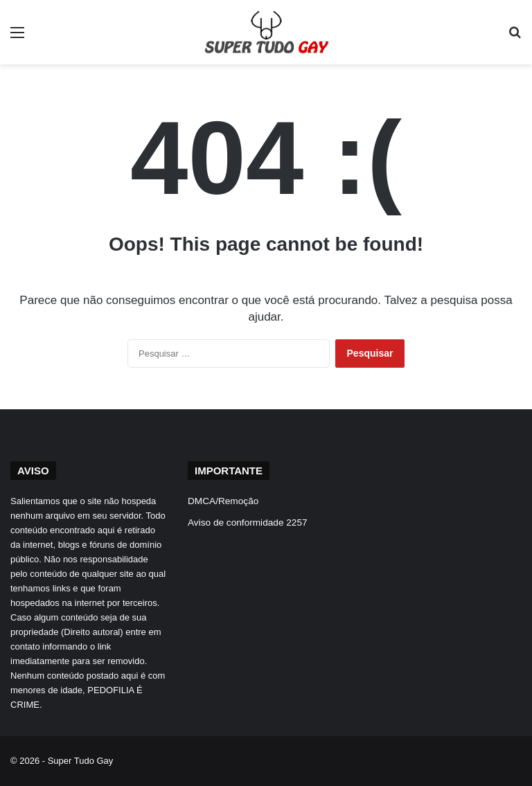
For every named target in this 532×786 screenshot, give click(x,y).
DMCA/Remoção (223, 501)
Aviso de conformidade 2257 (248, 522)
